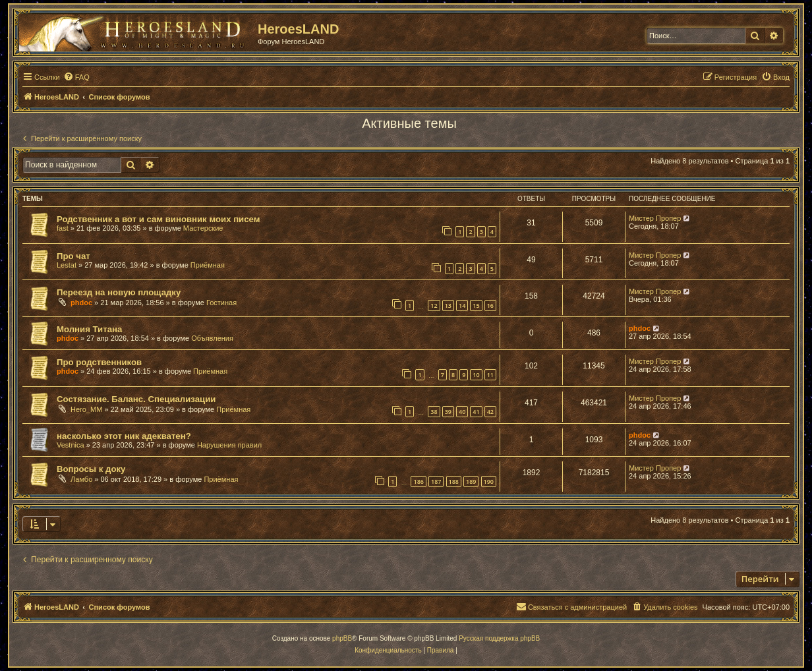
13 (448, 306)
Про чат (73, 256)
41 (476, 412)
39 (448, 412)
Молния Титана (89, 329)
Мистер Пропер (655, 218)
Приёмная (208, 265)
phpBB (342, 638)
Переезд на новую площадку (119, 292)
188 (454, 481)
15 (476, 306)
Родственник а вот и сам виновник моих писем (158, 219)
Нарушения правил (229, 445)
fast (63, 228)
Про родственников (99, 362)
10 (476, 375)
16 (490, 306)
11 (490, 375)
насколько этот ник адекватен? (124, 436)
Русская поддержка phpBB (499, 638)
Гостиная (221, 303)
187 (436, 481)
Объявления (212, 338)
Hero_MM (86, 409)
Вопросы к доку (91, 469)
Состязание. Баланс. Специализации (136, 399)
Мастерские (203, 228)
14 (462, 306)
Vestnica (71, 445)
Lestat (67, 265)
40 (462, 412)
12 (434, 306)
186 (418, 481)
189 (471, 481)
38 (434, 412)
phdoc (81, 303)
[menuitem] (76, 77)
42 (490, 412)
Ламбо (81, 479)
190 (489, 481)
